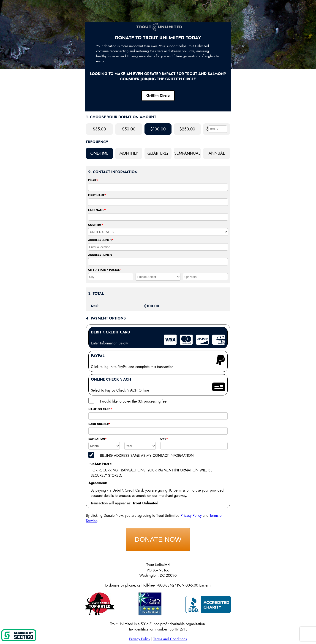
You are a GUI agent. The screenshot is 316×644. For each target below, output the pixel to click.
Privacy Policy (191, 515)
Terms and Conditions (170, 639)
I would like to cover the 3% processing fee (133, 401)
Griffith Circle (158, 96)
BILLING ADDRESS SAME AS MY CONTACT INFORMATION (147, 456)
